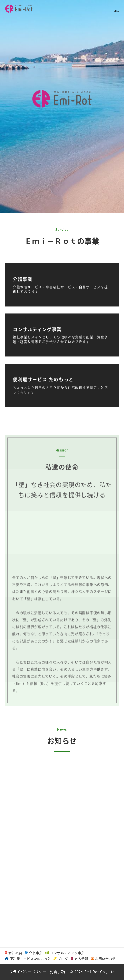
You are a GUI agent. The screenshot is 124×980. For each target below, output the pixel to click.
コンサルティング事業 (65, 953)
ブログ (61, 958)
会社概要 (13, 953)
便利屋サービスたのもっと (28, 958)
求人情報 (79, 958)
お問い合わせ (103, 958)
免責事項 (57, 972)
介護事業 (34, 953)
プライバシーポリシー (28, 972)
